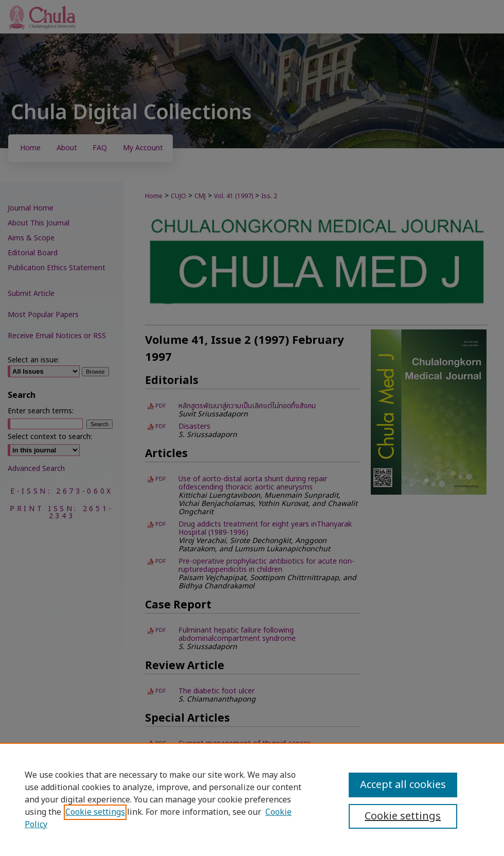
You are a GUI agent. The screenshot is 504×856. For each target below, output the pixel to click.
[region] (252, 799)
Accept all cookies (403, 785)
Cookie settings (95, 812)
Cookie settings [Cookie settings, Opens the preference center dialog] (403, 816)
